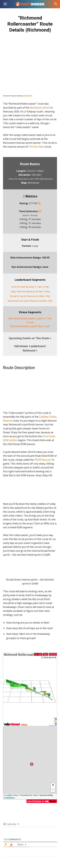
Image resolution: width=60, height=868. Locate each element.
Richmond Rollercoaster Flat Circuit (30, 326)
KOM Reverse (43, 460)
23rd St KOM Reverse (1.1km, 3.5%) (30, 287)
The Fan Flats (36, 147)
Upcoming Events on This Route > (30, 338)
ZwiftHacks (28, 96)
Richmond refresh (40, 108)
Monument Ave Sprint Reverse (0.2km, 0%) (30, 301)
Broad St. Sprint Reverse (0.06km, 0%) (30, 296)
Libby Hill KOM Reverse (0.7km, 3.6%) (30, 291)
